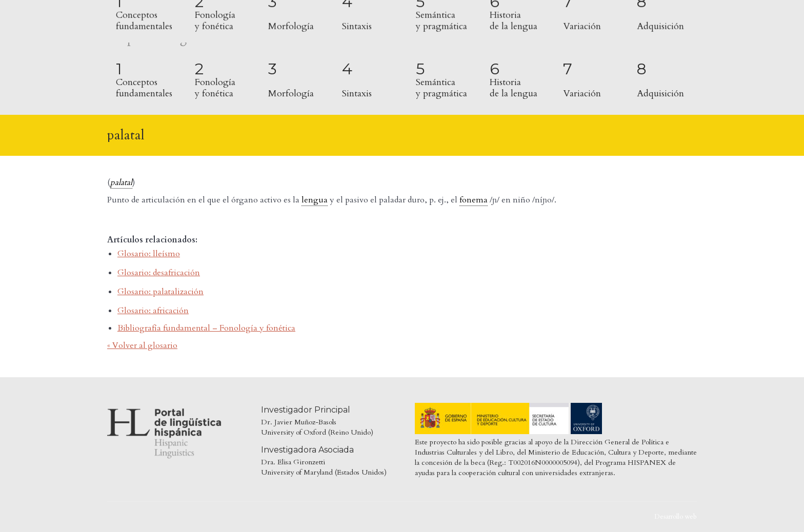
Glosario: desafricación (159, 273)
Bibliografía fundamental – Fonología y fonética (206, 328)
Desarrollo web (676, 517)
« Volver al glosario (142, 345)
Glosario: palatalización (160, 292)
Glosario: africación (153, 311)
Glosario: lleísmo (149, 254)
